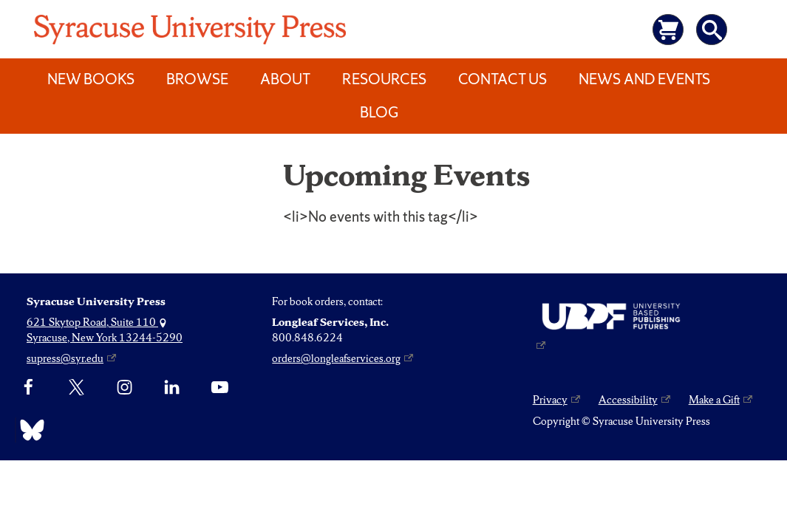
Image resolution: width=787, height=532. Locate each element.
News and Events (644, 79)
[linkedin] (172, 388)
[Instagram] (125, 388)
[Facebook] (28, 388)
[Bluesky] (28, 430)
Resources (384, 79)
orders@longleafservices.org (336, 358)
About (285, 79)
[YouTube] (220, 388)
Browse (197, 79)
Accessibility (628, 400)
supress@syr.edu (65, 358)
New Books (91, 79)
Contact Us (502, 79)
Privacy (550, 400)
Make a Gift (714, 400)
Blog (379, 112)
